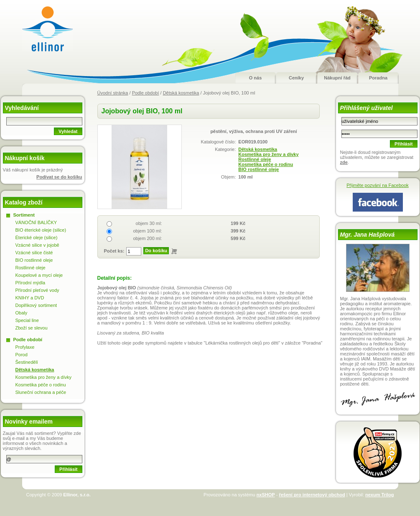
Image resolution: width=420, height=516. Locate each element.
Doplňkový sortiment (36, 305)
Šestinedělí (27, 362)
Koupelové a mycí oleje (39, 275)
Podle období (146, 93)
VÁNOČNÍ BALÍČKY (36, 222)
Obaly (22, 313)
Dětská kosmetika (181, 93)
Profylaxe (25, 347)
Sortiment (24, 215)
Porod (22, 355)
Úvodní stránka (113, 93)
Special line (27, 320)
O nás (256, 78)
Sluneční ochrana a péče (41, 392)
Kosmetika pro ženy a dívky (268, 154)
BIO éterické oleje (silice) (41, 230)
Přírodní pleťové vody (37, 290)
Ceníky (296, 78)
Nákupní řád (337, 78)
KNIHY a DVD (30, 298)
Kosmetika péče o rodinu (266, 164)
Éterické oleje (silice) (37, 238)
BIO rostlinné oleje (258, 169)
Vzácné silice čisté (34, 253)
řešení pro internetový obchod (312, 495)
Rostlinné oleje (255, 159)
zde (344, 162)
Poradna (378, 78)
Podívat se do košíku (59, 177)
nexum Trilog (379, 495)
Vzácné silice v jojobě (37, 245)
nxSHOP (266, 495)
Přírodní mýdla (31, 283)
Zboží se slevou (32, 328)
